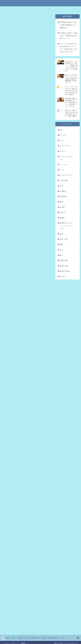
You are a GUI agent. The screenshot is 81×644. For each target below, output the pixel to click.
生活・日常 (64, 239)
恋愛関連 (63, 196)
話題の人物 (64, 266)
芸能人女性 (64, 261)
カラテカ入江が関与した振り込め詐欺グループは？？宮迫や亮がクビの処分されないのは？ (69, 48)
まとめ (17, 63)
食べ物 (62, 277)
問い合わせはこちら (64, 9)
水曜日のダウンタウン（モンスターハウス (66, 226)
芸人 (61, 255)
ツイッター (64, 165)
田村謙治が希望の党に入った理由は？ (29, 54)
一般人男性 (64, 181)
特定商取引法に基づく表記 (19, 9)
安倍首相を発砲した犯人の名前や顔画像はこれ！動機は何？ (69, 25)
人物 (61, 186)
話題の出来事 (65, 271)
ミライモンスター (66, 175)
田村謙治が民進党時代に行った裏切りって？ (30, 59)
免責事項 (34, 9)
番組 (61, 245)
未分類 (6, 17)
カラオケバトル (65, 146)
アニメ (62, 141)
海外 (61, 234)
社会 (61, 250)
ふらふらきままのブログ (40, 3)
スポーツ (63, 151)
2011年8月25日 (28, 392)
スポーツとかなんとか (66, 158)
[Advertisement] (27, 147)
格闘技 (62, 218)
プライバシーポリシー (47, 9)
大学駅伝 (63, 191)
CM (61, 130)
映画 (61, 202)
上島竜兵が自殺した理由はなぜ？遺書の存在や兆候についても (69, 36)
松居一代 (63, 213)
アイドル (63, 135)
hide (34, 47)
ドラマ (62, 170)
